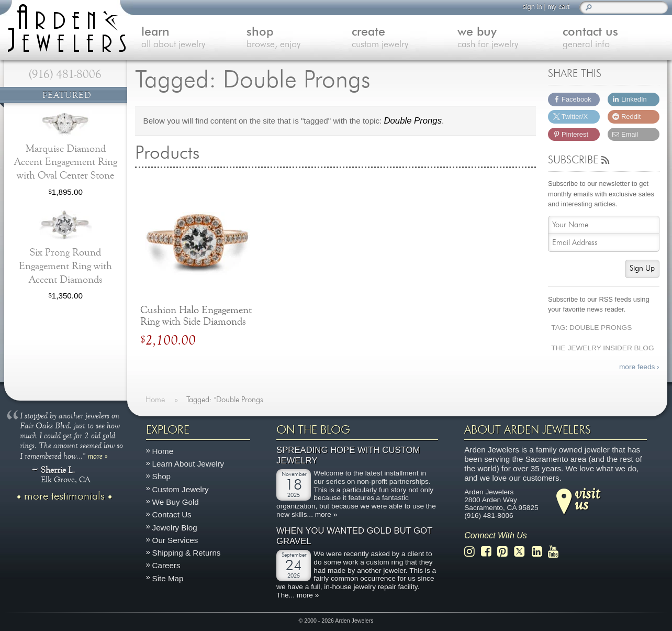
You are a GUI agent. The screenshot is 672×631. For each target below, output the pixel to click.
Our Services (175, 540)
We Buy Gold (176, 502)
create (404, 38)
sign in (532, 7)
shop (299, 38)
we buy (510, 38)
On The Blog (313, 430)
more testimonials (64, 496)
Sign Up (642, 268)
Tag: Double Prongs (591, 328)
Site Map (168, 578)
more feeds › (639, 367)
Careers (166, 565)
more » (98, 456)
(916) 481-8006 (65, 74)
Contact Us (172, 514)
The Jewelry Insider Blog (602, 348)
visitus (587, 499)
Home (163, 451)
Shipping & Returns (187, 553)
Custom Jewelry (181, 489)
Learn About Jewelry (188, 464)
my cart (558, 7)
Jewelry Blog (175, 528)
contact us (615, 38)
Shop (161, 477)
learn (194, 38)
